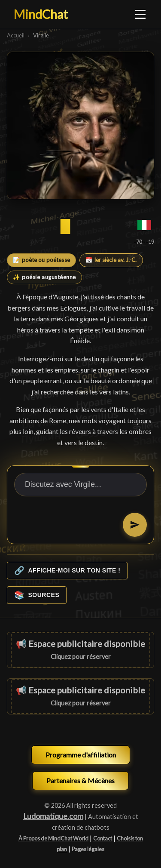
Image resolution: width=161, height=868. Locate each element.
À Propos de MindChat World (53, 838)
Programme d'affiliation (81, 755)
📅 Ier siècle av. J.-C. (111, 260)
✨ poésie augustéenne (44, 277)
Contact (103, 838)
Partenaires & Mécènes (80, 780)
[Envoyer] (135, 525)
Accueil (16, 35)
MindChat (41, 14)
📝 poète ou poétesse (41, 260)
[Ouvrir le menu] (141, 14)
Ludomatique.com (53, 816)
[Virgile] (80, 125)
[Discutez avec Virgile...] (80, 485)
